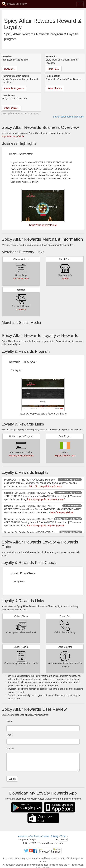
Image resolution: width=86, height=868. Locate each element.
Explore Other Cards (65, 456)
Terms (63, 836)
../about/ (65, 279)
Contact (45, 836)
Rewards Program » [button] (14, 88)
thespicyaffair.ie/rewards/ (21, 456)
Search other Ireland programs (68, 117)
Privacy (55, 836)
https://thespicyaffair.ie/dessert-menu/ (46, 499)
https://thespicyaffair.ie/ (62, 512)
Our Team (34, 836)
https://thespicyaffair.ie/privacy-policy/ (46, 526)
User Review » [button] (11, 108)
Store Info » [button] (54, 69)
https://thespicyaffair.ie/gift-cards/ (46, 486)
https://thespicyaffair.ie (13, 136)
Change (63, 840)
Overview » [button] (10, 69)
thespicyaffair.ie (21, 279)
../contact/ (21, 309)
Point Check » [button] (55, 88)
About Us (23, 836)
